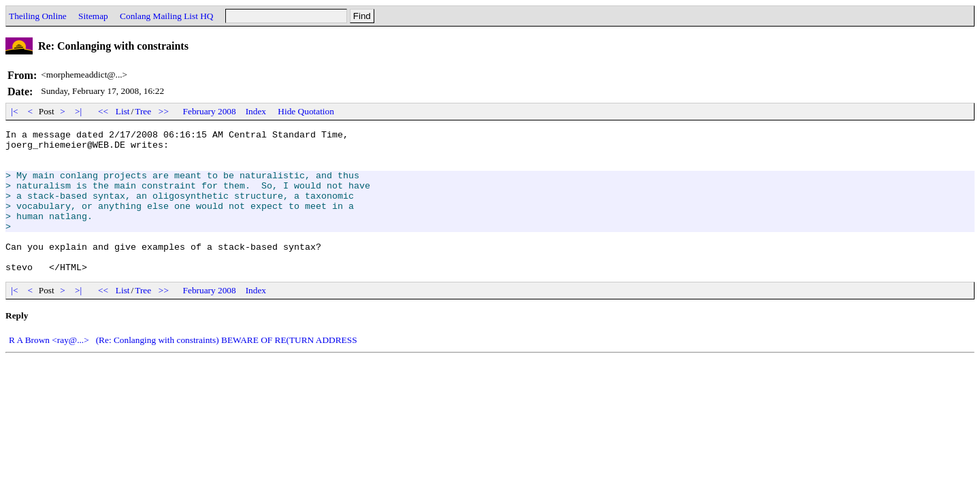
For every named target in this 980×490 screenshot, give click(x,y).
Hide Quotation (306, 111)
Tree (143, 111)
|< (15, 111)
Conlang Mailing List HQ (166, 16)
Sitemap (93, 16)
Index (256, 111)
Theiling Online (38, 16)
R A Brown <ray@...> (49, 369)
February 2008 (210, 111)
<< (103, 111)
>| (79, 111)
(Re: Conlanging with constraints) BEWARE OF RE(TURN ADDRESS (227, 369)
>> (164, 111)
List (123, 111)
